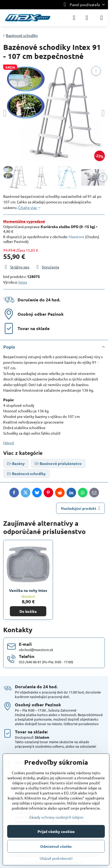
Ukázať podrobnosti (56, 858)
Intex (23, 282)
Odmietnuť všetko (56, 846)
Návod (9, 443)
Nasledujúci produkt (81, 508)
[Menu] (102, 18)
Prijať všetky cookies (56, 831)
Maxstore (76, 237)
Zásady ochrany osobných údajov (56, 817)
